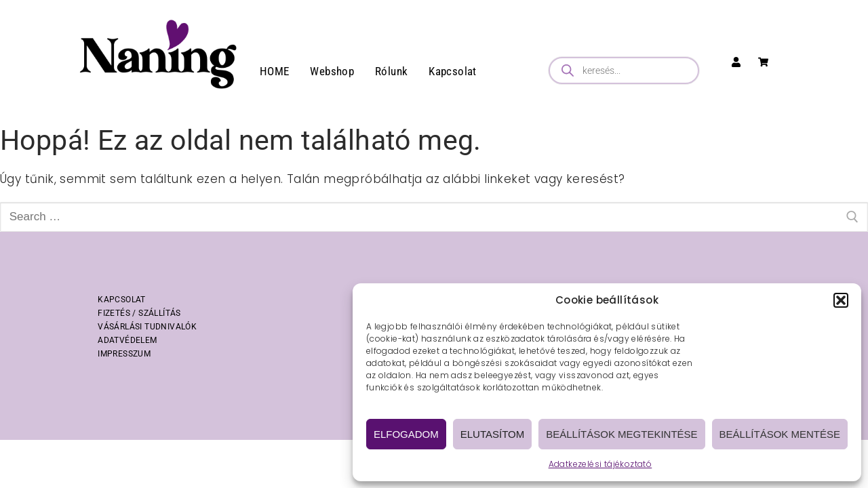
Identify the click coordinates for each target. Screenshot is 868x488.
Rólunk (391, 71)
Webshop (332, 71)
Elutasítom (492, 434)
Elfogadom (406, 434)
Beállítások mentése (780, 434)
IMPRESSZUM (124, 354)
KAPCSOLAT (122, 300)
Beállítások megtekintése (622, 434)
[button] (841, 300)
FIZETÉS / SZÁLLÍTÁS (139, 313)
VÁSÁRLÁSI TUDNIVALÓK (147, 327)
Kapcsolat (453, 71)
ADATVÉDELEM (127, 340)
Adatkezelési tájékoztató (600, 464)
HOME (275, 71)
